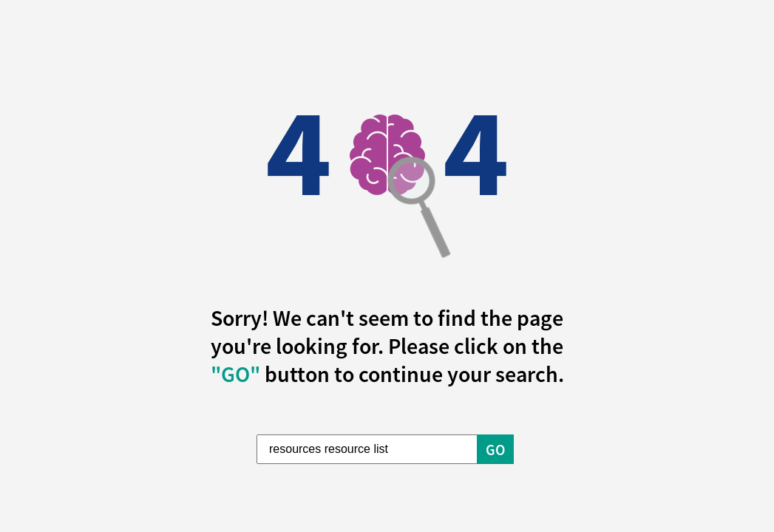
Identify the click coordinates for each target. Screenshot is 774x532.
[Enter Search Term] (367, 449)
